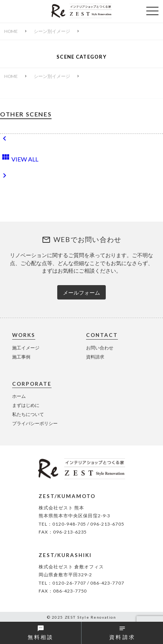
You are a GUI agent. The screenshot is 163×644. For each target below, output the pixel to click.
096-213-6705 (107, 524)
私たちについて (28, 414)
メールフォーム (81, 293)
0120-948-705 (69, 524)
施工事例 (21, 357)
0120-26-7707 (69, 583)
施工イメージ (26, 348)
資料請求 (95, 357)
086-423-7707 (107, 583)
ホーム (19, 396)
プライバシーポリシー (35, 423)
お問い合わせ (100, 348)
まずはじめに (26, 405)
